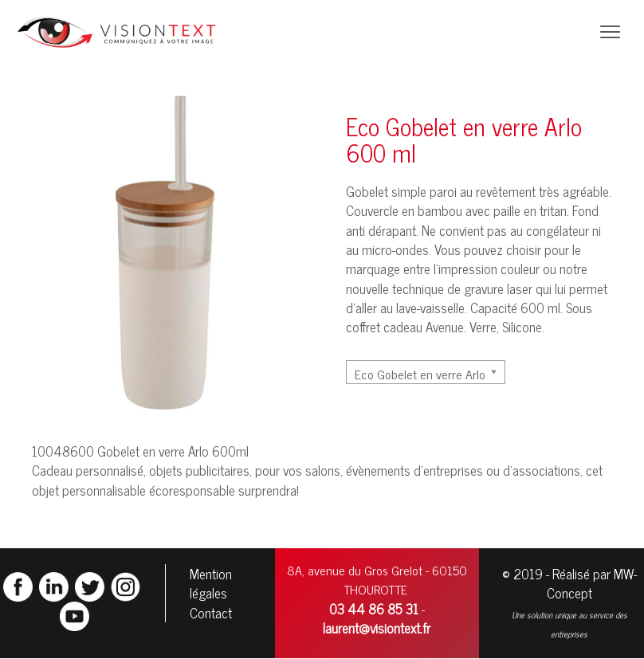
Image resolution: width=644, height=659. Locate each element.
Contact (211, 613)
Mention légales (211, 583)
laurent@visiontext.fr (377, 628)
